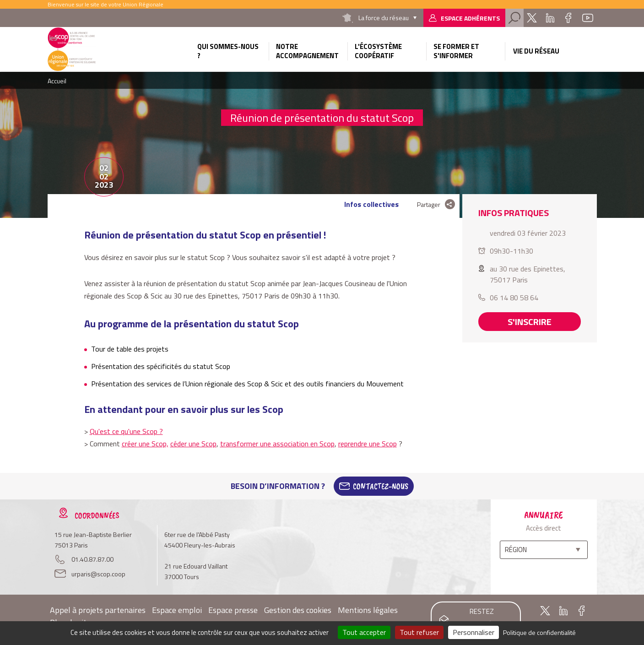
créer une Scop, (145, 444)
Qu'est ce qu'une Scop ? (126, 431)
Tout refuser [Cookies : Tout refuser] (419, 632)
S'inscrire (530, 322)
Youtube (588, 18)
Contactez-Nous (381, 486)
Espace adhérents (470, 18)
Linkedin (550, 18)
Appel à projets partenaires (98, 610)
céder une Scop (193, 444)
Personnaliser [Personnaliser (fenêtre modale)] (474, 632)
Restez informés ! (482, 618)
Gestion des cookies (298, 610)
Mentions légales (368, 610)
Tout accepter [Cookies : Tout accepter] (364, 632)
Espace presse (233, 610)
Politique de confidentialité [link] (539, 632)
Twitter (532, 18)
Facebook (568, 18)
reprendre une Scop (368, 444)
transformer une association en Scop (277, 444)
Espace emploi (177, 610)
